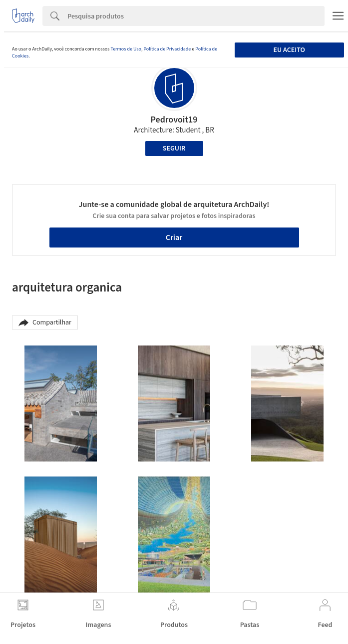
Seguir (174, 148)
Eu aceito (289, 50)
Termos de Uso (126, 49)
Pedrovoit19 (174, 120)
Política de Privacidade (167, 49)
